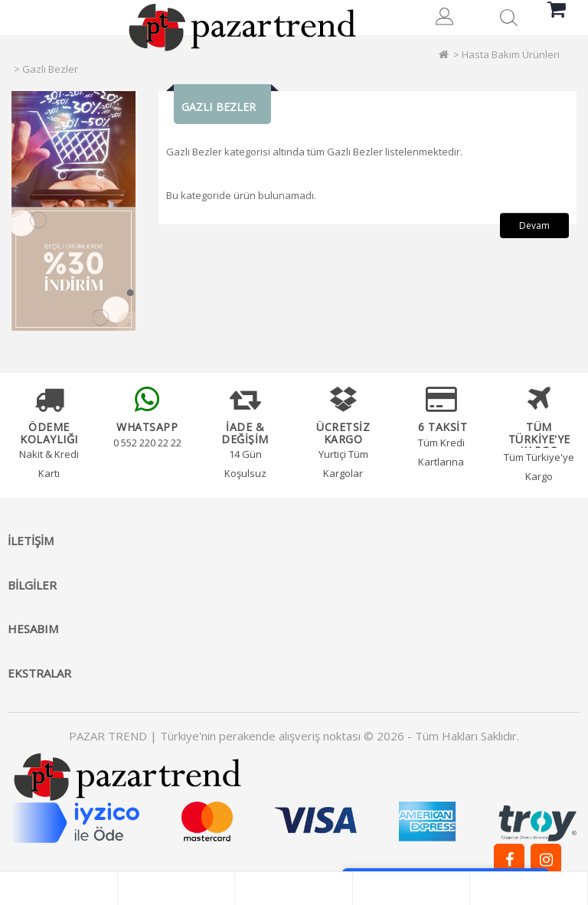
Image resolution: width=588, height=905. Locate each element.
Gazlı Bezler (50, 69)
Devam (534, 225)
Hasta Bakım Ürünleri (511, 54)
